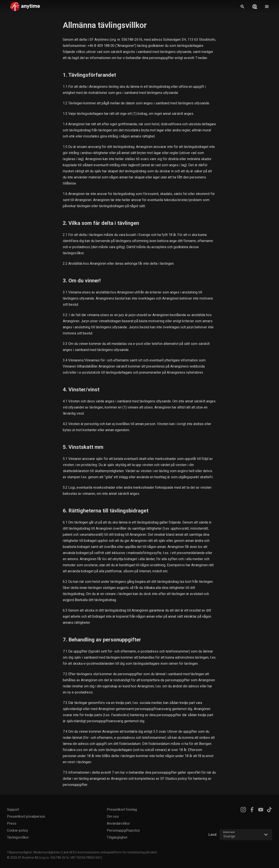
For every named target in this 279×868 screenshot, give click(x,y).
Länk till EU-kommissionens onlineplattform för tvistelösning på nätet (110, 852)
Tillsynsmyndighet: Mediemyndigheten (34, 852)
